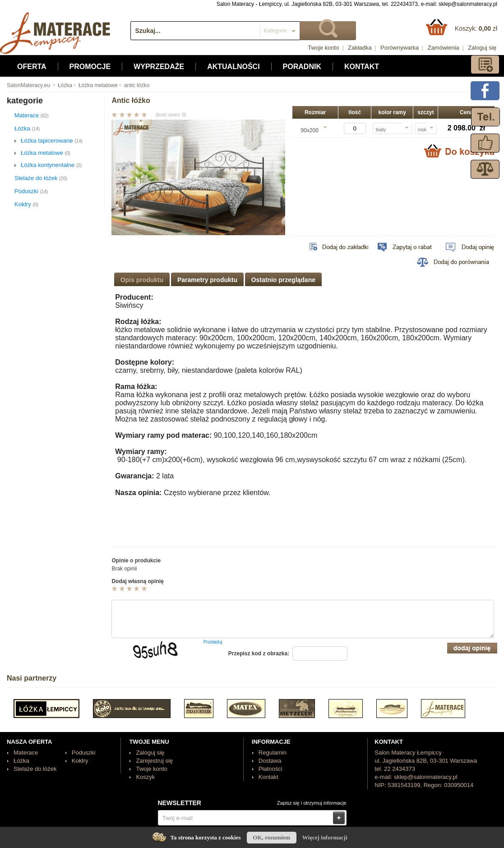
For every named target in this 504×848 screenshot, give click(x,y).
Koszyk (145, 777)
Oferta (32, 67)
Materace (32, 115)
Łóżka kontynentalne (51, 165)
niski (423, 130)
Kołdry (26, 204)
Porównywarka (400, 48)
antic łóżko (134, 85)
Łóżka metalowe (95, 85)
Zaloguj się (482, 48)
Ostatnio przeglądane (283, 280)
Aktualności (233, 67)
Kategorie (275, 31)
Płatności (270, 769)
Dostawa (270, 761)
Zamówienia (444, 48)
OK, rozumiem (271, 837)
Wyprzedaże (159, 67)
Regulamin (273, 753)
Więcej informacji (325, 837)
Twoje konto (323, 48)
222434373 (404, 4)
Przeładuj (213, 642)
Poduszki (31, 191)
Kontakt (362, 67)
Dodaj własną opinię (137, 581)
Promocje (90, 67)
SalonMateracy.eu (28, 85)
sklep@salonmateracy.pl (468, 4)
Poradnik (302, 67)
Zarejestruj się (154, 761)
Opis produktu (142, 280)
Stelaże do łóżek (41, 178)
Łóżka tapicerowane (52, 141)
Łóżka (62, 85)
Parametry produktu (207, 280)
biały (381, 130)
